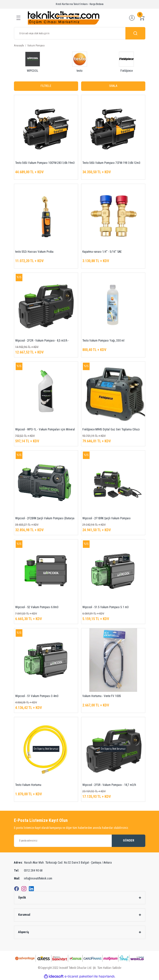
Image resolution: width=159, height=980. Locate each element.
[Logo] (64, 18)
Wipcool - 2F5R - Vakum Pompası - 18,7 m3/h (109, 785)
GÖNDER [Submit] (129, 840)
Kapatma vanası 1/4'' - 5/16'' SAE (102, 252)
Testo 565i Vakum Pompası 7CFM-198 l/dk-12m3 (111, 163)
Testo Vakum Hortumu (28, 785)
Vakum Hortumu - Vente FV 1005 (102, 696)
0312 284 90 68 (28, 871)
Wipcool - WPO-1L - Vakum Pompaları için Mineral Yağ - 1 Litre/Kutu (45, 430)
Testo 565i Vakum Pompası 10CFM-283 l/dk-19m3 (45, 163)
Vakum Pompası (36, 46)
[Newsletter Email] (80, 841)
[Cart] (142, 18)
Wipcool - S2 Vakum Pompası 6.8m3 (37, 607)
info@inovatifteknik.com (33, 879)
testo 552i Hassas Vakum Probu (34, 252)
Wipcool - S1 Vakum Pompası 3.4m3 (37, 696)
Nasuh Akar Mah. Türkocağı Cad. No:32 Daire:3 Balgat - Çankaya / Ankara (63, 863)
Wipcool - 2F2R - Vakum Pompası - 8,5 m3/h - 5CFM (42, 341)
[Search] (80, 33)
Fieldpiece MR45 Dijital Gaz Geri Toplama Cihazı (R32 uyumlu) (111, 430)
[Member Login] (132, 18)
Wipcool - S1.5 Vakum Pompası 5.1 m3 (106, 607)
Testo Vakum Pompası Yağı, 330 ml (103, 341)
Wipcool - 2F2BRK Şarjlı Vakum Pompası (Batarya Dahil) (45, 519)
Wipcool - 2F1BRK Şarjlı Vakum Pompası (106, 518)
